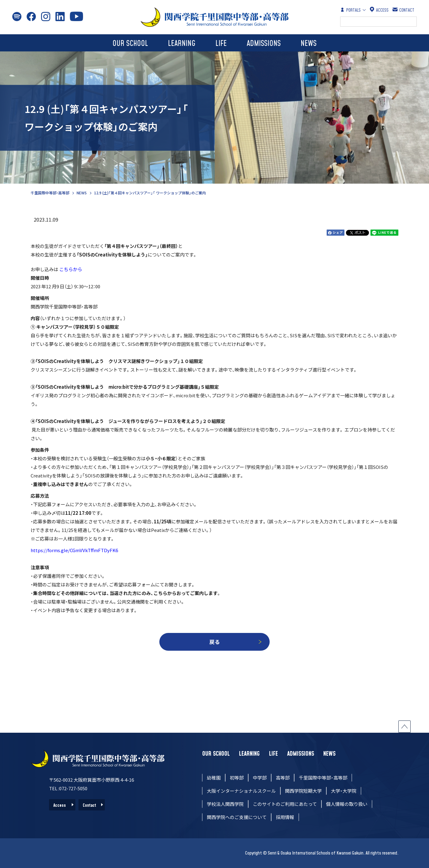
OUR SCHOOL (130, 44)
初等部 (237, 778)
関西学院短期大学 (303, 791)
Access (60, 806)
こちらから (71, 269)
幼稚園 (214, 778)
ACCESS (379, 10)
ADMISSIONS (264, 44)
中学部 (260, 778)
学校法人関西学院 (225, 804)
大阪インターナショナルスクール (241, 791)
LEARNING (182, 44)
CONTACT (404, 10)
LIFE (221, 44)
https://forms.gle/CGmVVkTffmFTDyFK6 (74, 550)
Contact (89, 806)
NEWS (309, 44)
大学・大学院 (344, 791)
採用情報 (285, 817)
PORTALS (350, 10)
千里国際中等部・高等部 (50, 193)
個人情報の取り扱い (347, 804)
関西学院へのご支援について (237, 817)
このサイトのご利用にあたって (285, 804)
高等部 (283, 778)
